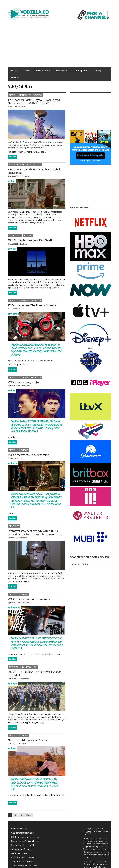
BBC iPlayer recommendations (25, 839)
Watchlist (15, 78)
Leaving (97, 71)
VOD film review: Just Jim (24, 384)
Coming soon (81, 72)
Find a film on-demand (21, 851)
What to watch (43, 72)
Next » (29, 817)
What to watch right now (22, 834)
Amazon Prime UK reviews (23, 859)
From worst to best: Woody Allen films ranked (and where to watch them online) (35, 534)
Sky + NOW (36, 302)
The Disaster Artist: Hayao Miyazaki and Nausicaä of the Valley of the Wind (34, 103)
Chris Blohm (22, 108)
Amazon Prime (17, 166)
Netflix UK (25, 97)
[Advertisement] (59, 47)
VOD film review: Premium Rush (29, 600)
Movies (13, 97)
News (27, 72)
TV (40, 166)
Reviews (14, 72)
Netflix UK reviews (19, 855)
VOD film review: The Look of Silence (32, 307)
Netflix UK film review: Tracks (27, 741)
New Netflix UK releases (22, 863)
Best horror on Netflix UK (23, 847)
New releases (62, 72)
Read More (12, 158)
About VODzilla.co (19, 830)
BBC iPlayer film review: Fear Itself (30, 242)
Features (14, 528)
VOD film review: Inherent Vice (28, 456)
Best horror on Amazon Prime (25, 843)
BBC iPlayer (15, 237)
